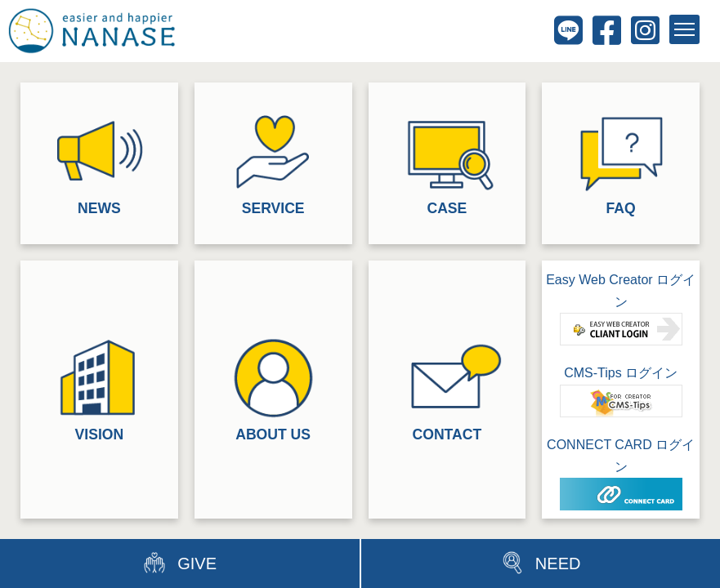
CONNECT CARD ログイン (621, 474)
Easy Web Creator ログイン (621, 309)
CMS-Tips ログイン (621, 391)
